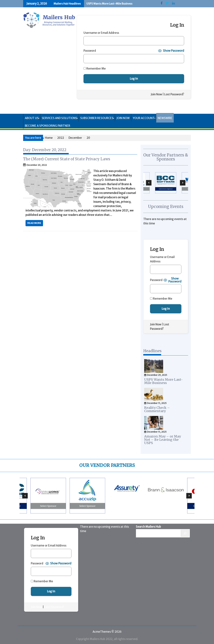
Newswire (165, 118)
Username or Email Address (101, 33)
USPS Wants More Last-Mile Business (109, 4)
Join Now (156, 94)
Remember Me (95, 69)
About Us (32, 118)
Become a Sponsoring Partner (47, 126)
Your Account (144, 118)
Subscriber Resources (97, 118)
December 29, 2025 (157, 375)
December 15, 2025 (157, 403)
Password (90, 51)
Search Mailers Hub (148, 526)
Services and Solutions (59, 118)
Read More (34, 223)
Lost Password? (174, 94)
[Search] (185, 532)
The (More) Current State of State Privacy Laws (67, 159)
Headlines (152, 351)
